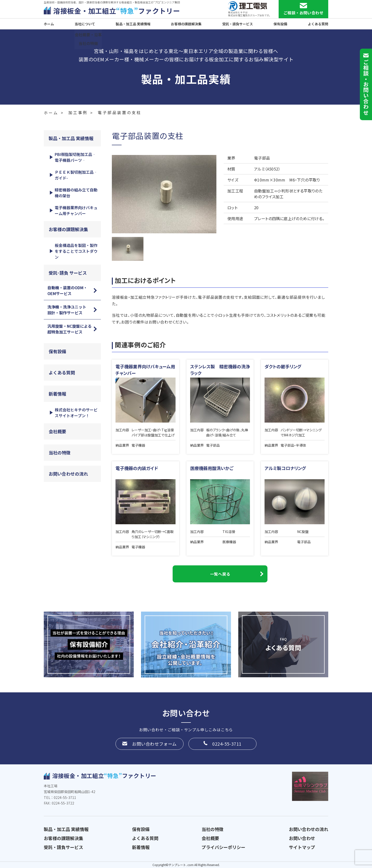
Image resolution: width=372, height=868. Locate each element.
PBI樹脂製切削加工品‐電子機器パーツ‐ (75, 157)
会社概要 (57, 431)
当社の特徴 (60, 452)
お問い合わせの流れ (68, 474)
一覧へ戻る (220, 574)
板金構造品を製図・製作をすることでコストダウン (76, 251)
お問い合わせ (302, 838)
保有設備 (280, 24)
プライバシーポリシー (223, 847)
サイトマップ (302, 847)
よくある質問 (318, 24)
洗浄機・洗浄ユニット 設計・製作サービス (69, 310)
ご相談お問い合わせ (366, 87)
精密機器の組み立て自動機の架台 (76, 193)
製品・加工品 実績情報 (133, 24)
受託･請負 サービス (68, 273)
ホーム (49, 24)
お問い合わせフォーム (154, 744)
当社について (85, 24)
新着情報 (57, 394)
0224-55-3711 (227, 744)
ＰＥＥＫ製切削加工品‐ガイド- (76, 175)
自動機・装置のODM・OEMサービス (67, 290)
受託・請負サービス (238, 24)
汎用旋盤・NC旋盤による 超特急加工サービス (71, 329)
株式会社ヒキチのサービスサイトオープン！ (76, 413)
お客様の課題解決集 (186, 24)
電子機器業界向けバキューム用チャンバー (76, 210)
